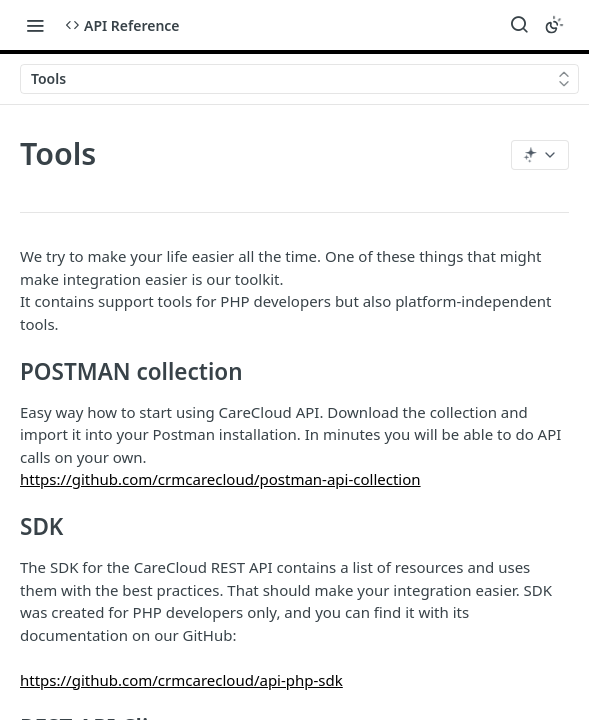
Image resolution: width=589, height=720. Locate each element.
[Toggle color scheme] (554, 25)
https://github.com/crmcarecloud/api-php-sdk (181, 680)
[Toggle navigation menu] (35, 25)
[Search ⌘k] (519, 25)
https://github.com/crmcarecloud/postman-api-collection (220, 479)
